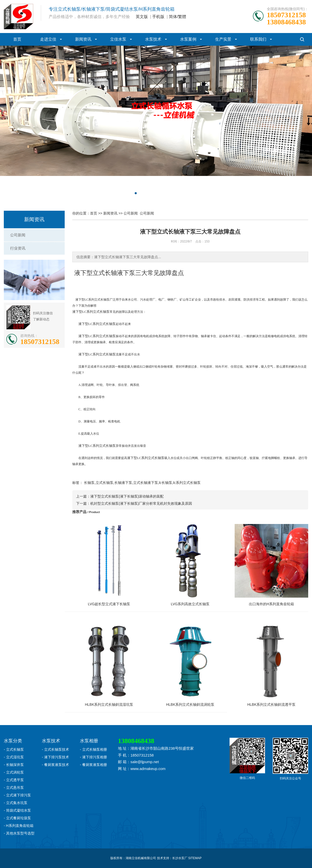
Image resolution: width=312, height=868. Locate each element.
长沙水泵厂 (180, 858)
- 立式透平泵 (14, 780)
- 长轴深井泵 (14, 765)
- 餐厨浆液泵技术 (55, 765)
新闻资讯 (83, 39)
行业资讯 (18, 248)
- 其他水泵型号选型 (19, 833)
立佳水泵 (118, 39)
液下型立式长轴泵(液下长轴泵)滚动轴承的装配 (127, 496)
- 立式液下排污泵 (17, 795)
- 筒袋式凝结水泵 (17, 810)
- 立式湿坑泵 (14, 757)
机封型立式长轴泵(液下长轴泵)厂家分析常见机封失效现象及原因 (141, 503)
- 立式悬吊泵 (14, 788)
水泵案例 (188, 39)
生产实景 (223, 39)
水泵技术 (153, 39)
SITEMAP (195, 858)
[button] (136, 193)
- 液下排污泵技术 (55, 757)
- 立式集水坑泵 (16, 803)
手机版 (158, 17)
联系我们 (258, 39)
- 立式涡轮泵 (14, 772)
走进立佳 (48, 39)
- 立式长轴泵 (14, 749)
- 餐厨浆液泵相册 (93, 765)
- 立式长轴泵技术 (55, 749)
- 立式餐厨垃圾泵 (17, 818)
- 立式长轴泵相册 (93, 749)
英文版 (142, 17)
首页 (17, 39)
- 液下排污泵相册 (93, 757)
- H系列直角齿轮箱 (19, 826)
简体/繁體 (178, 17)
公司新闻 (18, 235)
